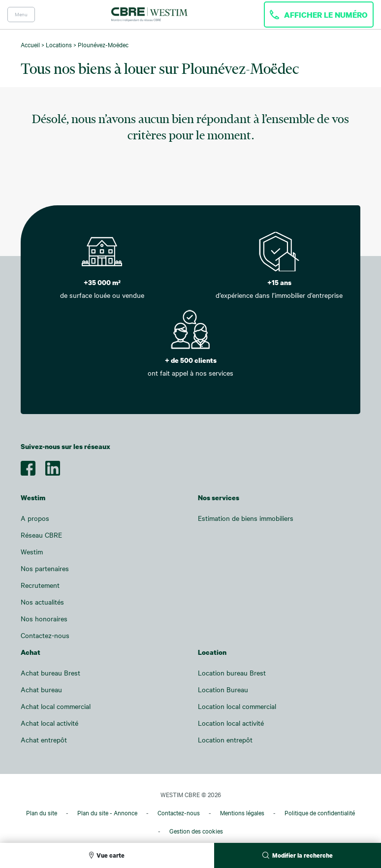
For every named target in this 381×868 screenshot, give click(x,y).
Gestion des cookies (196, 831)
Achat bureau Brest (50, 673)
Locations (59, 45)
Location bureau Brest (232, 673)
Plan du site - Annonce (107, 813)
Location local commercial (237, 706)
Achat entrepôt (44, 740)
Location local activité (231, 723)
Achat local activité (49, 723)
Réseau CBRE (41, 535)
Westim (32, 552)
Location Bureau (223, 690)
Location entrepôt (225, 740)
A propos (35, 518)
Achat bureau (41, 690)
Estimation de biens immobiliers (246, 518)
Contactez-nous (45, 635)
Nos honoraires (44, 619)
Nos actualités (42, 602)
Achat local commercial (56, 706)
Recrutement (40, 585)
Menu (21, 14)
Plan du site (42, 813)
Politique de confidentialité (320, 813)
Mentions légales (242, 813)
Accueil (30, 45)
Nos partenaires (45, 568)
